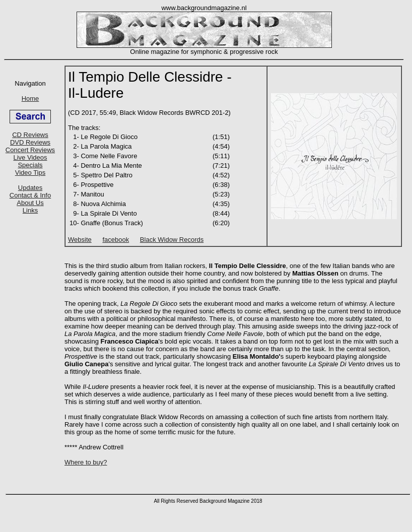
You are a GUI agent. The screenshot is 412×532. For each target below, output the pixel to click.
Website (80, 240)
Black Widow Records (172, 240)
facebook (116, 240)
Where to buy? (86, 462)
